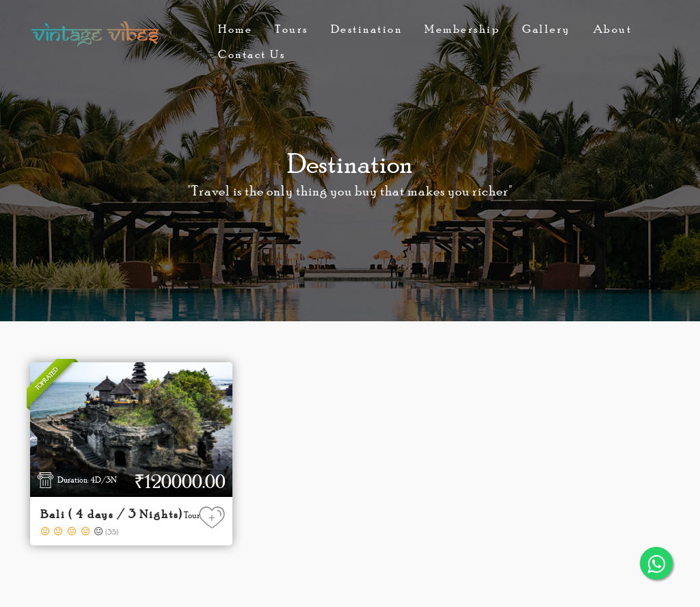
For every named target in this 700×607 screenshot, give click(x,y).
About (613, 29)
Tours (292, 29)
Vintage (95, 34)
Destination (367, 29)
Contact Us (252, 54)
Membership (462, 29)
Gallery (547, 29)
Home (235, 29)
